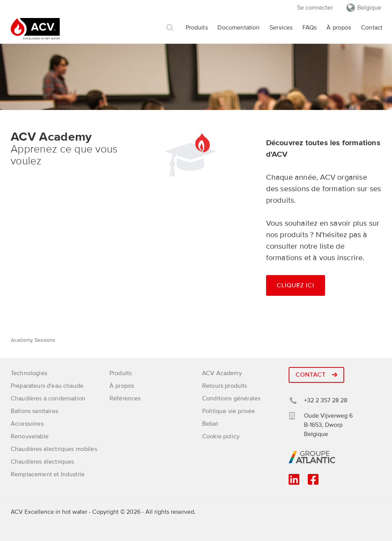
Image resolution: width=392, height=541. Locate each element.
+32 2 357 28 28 (326, 400)
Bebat (210, 424)
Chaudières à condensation (48, 398)
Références (125, 398)
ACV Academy (222, 373)
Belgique (369, 8)
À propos (339, 28)
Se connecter (315, 8)
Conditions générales (231, 398)
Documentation (238, 28)
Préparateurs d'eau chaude (47, 386)
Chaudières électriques (42, 462)
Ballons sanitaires (34, 411)
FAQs (310, 28)
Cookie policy (221, 436)
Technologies (29, 373)
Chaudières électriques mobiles (54, 449)
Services (281, 28)
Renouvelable (30, 436)
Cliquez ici (296, 285)
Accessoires (27, 424)
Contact (372, 28)
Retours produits (225, 386)
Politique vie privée (229, 411)
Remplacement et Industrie (48, 474)
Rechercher (170, 28)
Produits (197, 28)
